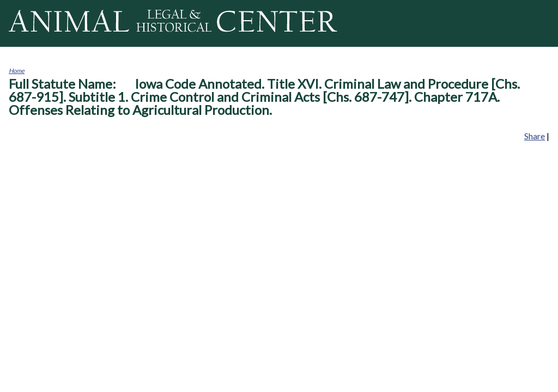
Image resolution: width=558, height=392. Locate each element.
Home (17, 71)
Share (535, 136)
